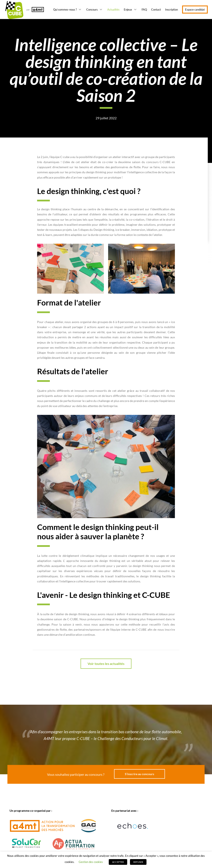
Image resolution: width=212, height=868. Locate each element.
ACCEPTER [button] (118, 862)
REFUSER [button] (138, 862)
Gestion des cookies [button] (91, 862)
